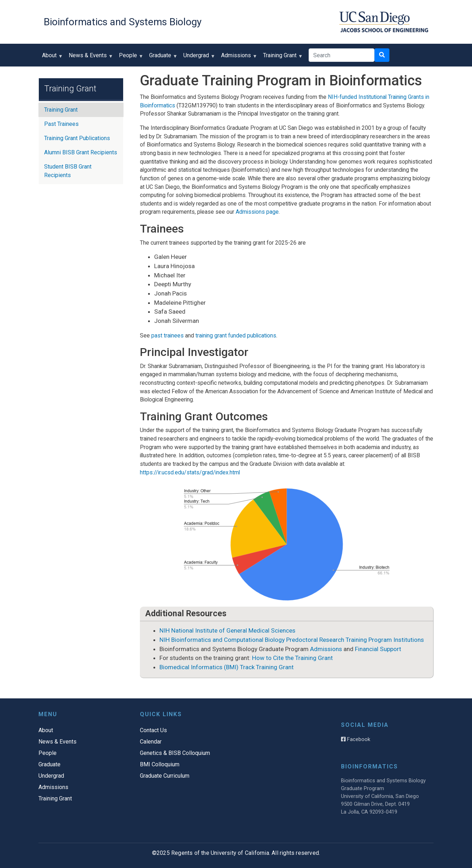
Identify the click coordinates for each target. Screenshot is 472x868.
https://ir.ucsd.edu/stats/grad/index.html (190, 472)
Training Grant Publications (77, 138)
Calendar (151, 742)
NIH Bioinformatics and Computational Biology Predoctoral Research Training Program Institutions (292, 640)
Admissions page (257, 212)
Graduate (162, 58)
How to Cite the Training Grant (292, 658)
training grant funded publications (236, 336)
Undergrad (198, 58)
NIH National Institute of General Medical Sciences (227, 630)
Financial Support (378, 649)
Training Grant (281, 58)
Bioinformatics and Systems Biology (123, 22)
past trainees (167, 336)
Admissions (238, 58)
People (130, 58)
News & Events (89, 58)
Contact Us (153, 730)
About (51, 58)
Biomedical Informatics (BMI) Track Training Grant (227, 667)
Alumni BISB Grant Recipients (81, 152)
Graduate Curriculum (165, 776)
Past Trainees (61, 124)
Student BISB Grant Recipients (68, 171)
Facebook (356, 739)
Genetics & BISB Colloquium (175, 753)
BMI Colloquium (160, 764)
